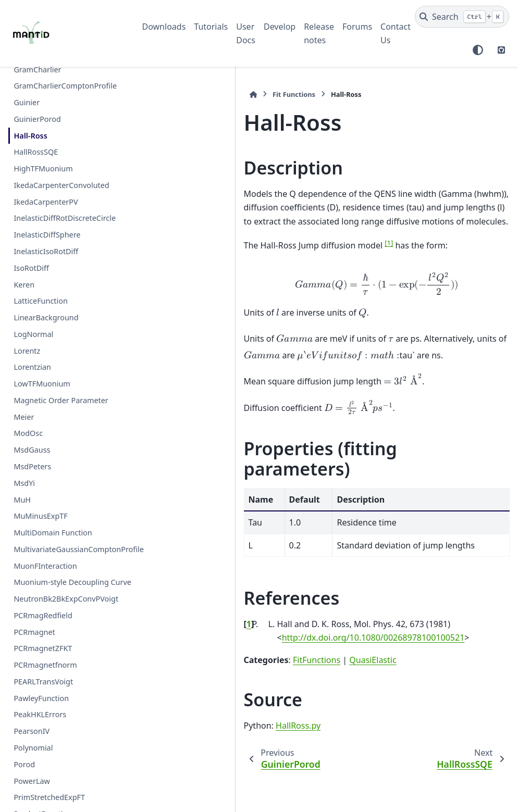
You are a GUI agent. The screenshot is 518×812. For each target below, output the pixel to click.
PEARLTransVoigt (43, 706)
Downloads (164, 27)
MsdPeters (32, 466)
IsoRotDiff (31, 268)
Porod (24, 789)
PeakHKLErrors (40, 739)
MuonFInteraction (45, 578)
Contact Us (396, 33)
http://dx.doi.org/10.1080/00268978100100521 (268, 617)
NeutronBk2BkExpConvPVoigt (66, 624)
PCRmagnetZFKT (43, 673)
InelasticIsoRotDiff (46, 251)
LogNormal (33, 334)
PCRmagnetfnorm (45, 690)
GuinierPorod (37, 119)
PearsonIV (32, 756)
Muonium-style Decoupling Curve (61, 601)
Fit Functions (188, 94)
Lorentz (27, 351)
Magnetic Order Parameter (61, 400)
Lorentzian (32, 367)
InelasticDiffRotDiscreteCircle (65, 218)
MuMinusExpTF (40, 516)
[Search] (462, 17)
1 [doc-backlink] (143, 604)
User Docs (246, 33)
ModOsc (28, 433)
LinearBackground (46, 317)
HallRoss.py (192, 705)
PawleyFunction (41, 723)
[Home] (147, 95)
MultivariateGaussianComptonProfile (67, 555)
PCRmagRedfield (43, 640)
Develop (280, 27)
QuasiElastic (267, 640)
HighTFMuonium (43, 168)
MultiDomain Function (53, 533)
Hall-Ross (30, 136)
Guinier (27, 102)
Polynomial (33, 773)
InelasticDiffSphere (47, 235)
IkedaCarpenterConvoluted (61, 185)
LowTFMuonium (42, 384)
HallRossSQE (36, 152)
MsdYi (24, 483)
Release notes (319, 33)
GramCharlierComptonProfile (65, 86)
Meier (24, 417)
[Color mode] (478, 50)
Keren (24, 285)
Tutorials (211, 27)
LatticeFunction (40, 301)
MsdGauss (32, 450)
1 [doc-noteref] (283, 243)
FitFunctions (211, 640)
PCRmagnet (34, 657)
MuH (22, 500)
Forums (357, 27)
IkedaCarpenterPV (46, 202)
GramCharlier (37, 70)
